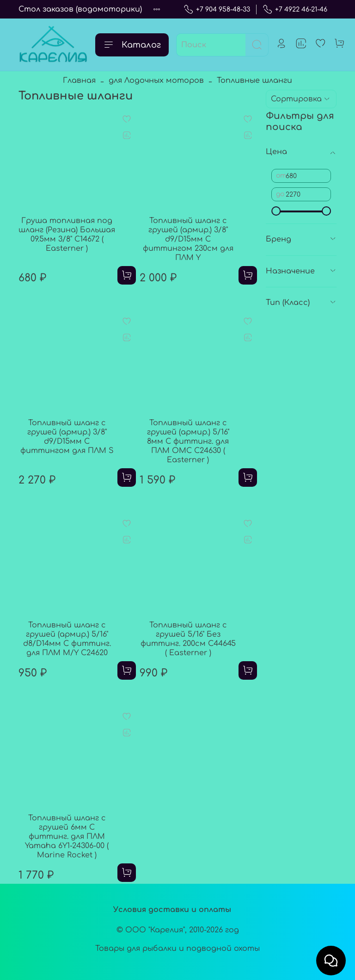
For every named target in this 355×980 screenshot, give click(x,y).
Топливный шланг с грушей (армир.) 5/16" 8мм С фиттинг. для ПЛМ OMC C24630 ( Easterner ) (188, 441)
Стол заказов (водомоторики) (80, 9)
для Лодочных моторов (156, 81)
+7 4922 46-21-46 (295, 9)
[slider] (276, 211)
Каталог (132, 45)
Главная (79, 81)
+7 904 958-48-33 (217, 9)
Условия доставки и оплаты (172, 910)
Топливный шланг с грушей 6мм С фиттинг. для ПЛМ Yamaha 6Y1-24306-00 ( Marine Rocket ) (67, 837)
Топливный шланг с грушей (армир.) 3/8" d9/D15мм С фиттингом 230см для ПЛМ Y (188, 239)
